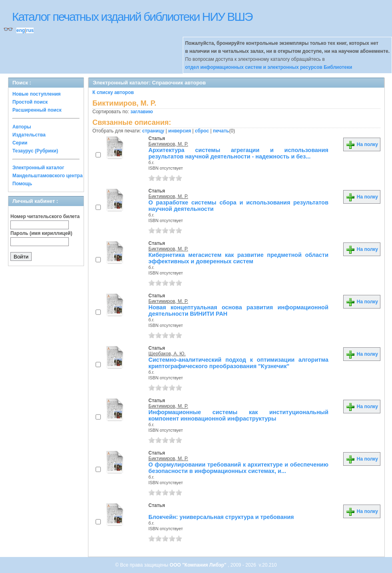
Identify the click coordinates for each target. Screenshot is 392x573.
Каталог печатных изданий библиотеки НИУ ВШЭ (132, 17)
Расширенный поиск (37, 110)
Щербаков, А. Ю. (167, 354)
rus (30, 30)
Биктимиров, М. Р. (168, 144)
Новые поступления (37, 94)
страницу (153, 131)
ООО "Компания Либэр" (199, 565)
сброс (202, 131)
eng (21, 30)
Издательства (29, 135)
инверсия (180, 131)
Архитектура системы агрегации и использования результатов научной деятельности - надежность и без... (238, 153)
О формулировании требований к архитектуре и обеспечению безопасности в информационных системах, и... (238, 468)
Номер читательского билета (45, 216)
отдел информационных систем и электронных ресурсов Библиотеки (269, 67)
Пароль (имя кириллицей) (41, 233)
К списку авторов (113, 92)
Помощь (22, 184)
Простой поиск (30, 102)
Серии (20, 143)
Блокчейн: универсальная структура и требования (221, 517)
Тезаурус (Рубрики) (35, 151)
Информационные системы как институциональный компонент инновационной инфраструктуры (238, 415)
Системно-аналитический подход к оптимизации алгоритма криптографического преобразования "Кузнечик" (238, 363)
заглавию (142, 112)
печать (221, 131)
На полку (362, 144)
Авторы (22, 127)
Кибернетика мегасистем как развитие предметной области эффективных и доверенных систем (238, 258)
